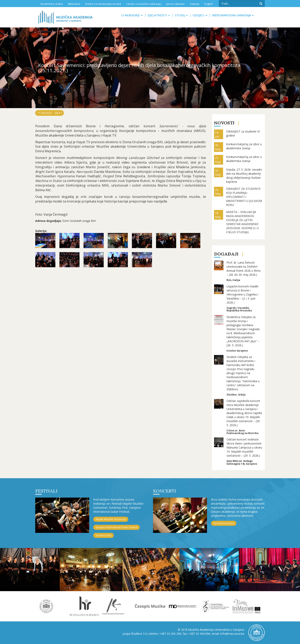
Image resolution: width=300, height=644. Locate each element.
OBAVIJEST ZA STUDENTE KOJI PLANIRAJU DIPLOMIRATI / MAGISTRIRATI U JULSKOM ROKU (244, 197)
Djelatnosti (159, 15)
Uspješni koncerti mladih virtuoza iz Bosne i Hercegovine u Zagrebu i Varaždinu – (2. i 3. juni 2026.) (242, 294)
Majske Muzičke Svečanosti (111, 519)
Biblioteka (74, 4)
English (209, 4)
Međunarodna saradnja (233, 15)
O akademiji (132, 15)
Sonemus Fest (103, 535)
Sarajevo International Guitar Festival (116, 527)
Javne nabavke (175, 4)
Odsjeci (200, 15)
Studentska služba (52, 4)
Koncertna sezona (224, 523)
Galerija (194, 4)
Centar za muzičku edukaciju (144, 4)
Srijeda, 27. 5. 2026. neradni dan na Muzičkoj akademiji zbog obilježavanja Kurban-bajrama (244, 176)
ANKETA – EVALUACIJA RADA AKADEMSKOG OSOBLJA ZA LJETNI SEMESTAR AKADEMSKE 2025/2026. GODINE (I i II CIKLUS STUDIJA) (242, 222)
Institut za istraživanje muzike (103, 4)
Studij (181, 15)
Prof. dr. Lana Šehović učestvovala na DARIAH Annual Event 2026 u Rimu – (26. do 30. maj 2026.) (244, 269)
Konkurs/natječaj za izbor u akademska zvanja (244, 146)
